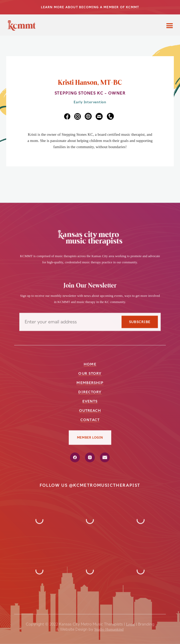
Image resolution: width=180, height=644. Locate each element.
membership (90, 383)
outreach (90, 410)
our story (90, 373)
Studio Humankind (109, 627)
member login (90, 437)
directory (90, 392)
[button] (170, 25)
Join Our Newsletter (90, 286)
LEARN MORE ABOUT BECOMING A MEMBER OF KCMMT (90, 7)
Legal (130, 622)
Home (90, 364)
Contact (90, 420)
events (90, 401)
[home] (20, 27)
